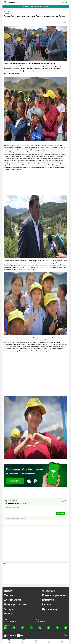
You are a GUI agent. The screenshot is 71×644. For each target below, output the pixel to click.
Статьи (8, 595)
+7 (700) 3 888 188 (42, 621)
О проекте (48, 591)
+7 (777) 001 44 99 (11, 621)
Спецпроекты (12, 600)
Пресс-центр (50, 609)
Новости (9, 591)
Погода (8, 614)
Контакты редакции (55, 595)
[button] (63, 2)
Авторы (9, 609)
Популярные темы (16, 604)
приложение (17, 633)
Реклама (47, 604)
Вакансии (48, 600)
